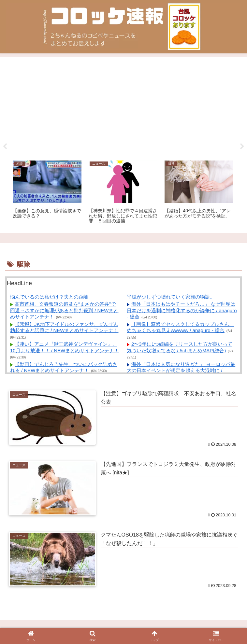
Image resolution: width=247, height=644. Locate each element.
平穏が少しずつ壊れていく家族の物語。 (171, 297)
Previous (5, 147)
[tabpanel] (47, 193)
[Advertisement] (123, 106)
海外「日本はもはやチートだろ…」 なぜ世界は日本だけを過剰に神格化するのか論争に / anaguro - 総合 (182, 310)
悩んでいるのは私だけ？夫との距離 (49, 297)
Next (242, 147)
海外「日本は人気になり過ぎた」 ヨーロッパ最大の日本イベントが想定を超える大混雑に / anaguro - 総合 (181, 371)
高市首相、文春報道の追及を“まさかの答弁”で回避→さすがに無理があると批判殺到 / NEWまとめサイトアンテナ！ (64, 310)
